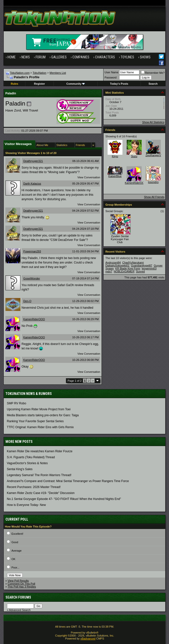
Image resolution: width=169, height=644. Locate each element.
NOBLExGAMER (124, 271)
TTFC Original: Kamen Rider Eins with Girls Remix (40, 427)
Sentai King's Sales (20, 469)
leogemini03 (149, 268)
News (26, 57)
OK (13, 559)
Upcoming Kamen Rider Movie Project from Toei (39, 409)
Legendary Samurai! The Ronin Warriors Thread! (39, 475)
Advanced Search (20, 610)
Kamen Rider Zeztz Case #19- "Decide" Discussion (41, 493)
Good (15, 542)
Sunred (140, 271)
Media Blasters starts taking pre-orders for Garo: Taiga (43, 415)
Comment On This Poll (21, 584)
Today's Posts (119, 84)
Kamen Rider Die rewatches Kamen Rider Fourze (40, 451)
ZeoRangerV (153, 155)
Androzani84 (113, 263)
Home (12, 57)
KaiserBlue (115, 176)
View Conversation (89, 177)
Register (40, 84)
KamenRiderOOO (34, 319)
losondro (153, 182)
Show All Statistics (153, 122)
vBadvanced (88, 639)
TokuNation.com (20, 73)
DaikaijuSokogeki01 (117, 265)
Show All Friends (154, 197)
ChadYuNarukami (133, 263)
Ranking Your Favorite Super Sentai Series (35, 421)
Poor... (15, 568)
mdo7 (109, 271)
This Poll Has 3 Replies (22, 587)
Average (17, 551)
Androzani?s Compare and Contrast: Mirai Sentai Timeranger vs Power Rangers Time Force (68, 481)
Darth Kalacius (32, 184)
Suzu (134, 156)
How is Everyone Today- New (27, 505)
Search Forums (18, 597)
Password (111, 77)
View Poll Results (18, 581)
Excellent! (17, 534)
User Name (112, 72)
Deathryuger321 (33, 161)
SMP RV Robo (17, 403)
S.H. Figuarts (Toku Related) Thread (31, 457)
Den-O (27, 301)
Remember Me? (153, 73)
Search (153, 84)
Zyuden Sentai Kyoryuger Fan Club (120, 239)
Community (76, 84)
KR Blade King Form (128, 268)
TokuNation (39, 73)
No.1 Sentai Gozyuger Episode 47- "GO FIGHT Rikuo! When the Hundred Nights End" (64, 499)
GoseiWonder (32, 278)
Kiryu (115, 156)
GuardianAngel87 (142, 265)
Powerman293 (32, 251)
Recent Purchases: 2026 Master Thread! (34, 487)
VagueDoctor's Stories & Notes (27, 463)
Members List (58, 73)
